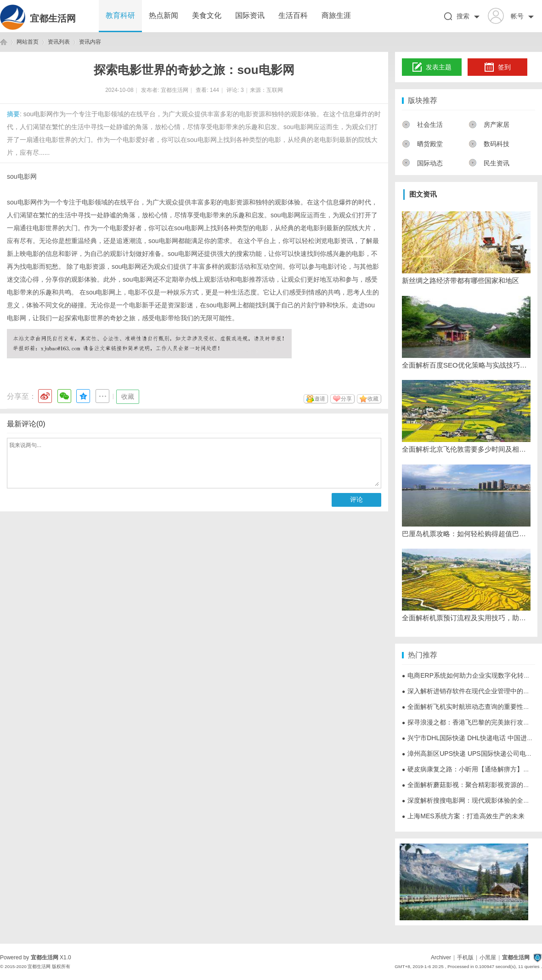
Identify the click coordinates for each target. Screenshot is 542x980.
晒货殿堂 (422, 144)
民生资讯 (489, 163)
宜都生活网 (53, 18)
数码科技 (489, 144)
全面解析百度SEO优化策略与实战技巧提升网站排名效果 (466, 365)
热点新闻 (164, 15)
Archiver (441, 957)
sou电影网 (22, 176)
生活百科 (293, 15)
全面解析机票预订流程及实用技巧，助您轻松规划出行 (466, 618)
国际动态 (422, 163)
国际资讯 (250, 15)
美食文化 (207, 15)
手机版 (465, 957)
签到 (497, 68)
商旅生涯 (336, 15)
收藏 (128, 397)
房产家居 (489, 125)
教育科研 (120, 15)
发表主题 (432, 68)
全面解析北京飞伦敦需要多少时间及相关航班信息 (466, 449)
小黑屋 (488, 957)
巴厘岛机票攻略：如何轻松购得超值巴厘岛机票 (466, 534)
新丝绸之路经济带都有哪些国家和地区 (460, 280)
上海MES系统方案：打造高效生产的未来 (463, 816)
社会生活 (422, 125)
